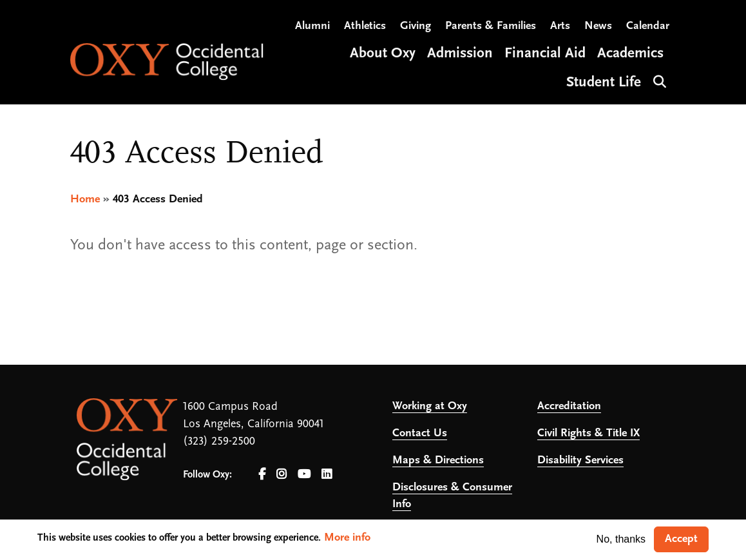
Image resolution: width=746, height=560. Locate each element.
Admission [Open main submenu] (460, 54)
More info (347, 538)
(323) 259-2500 (219, 442)
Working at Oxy (430, 406)
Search (658, 80)
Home (85, 199)
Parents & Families (491, 26)
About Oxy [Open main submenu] (383, 54)
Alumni (312, 26)
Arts (560, 26)
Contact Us (420, 433)
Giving (416, 26)
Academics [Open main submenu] (630, 54)
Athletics (365, 26)
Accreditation (569, 406)
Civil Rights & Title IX (588, 433)
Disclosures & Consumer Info (452, 496)
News (598, 26)
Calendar (648, 26)
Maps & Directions (438, 460)
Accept (681, 539)
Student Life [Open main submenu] (604, 83)
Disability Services (580, 460)
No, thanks (621, 539)
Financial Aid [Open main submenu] (545, 54)
